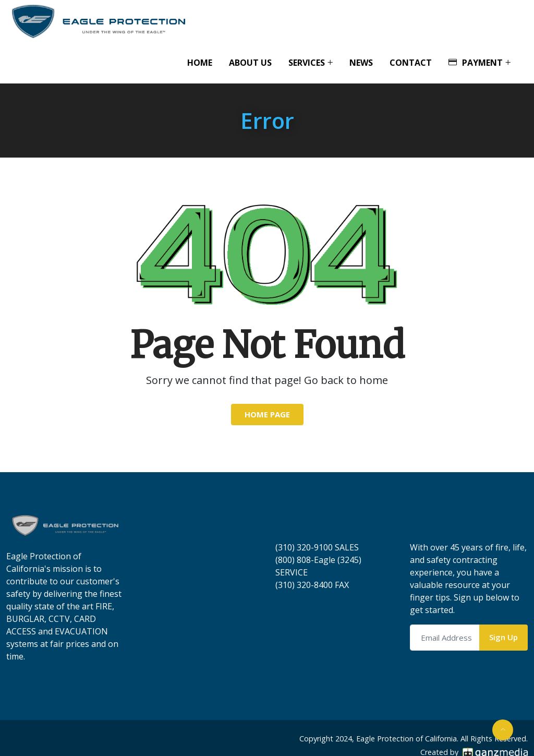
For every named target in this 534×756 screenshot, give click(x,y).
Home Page (267, 414)
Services (307, 63)
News (361, 63)
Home (200, 63)
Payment (476, 63)
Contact (411, 63)
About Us (250, 63)
